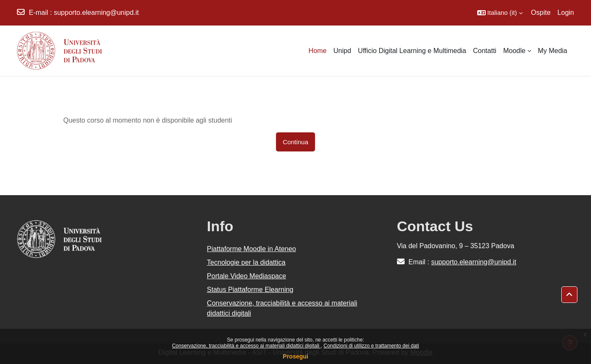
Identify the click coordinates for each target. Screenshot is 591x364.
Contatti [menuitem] (485, 51)
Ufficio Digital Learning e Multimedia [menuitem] (412, 51)
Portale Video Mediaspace (246, 276)
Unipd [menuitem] (342, 51)
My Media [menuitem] (553, 51)
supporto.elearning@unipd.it (96, 13)
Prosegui (295, 356)
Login (566, 13)
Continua (295, 142)
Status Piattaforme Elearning (250, 290)
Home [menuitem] (318, 51)
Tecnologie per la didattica (246, 262)
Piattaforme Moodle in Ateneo (251, 249)
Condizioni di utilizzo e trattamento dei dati (371, 346)
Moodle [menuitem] (514, 51)
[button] (500, 13)
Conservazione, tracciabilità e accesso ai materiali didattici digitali (246, 346)
